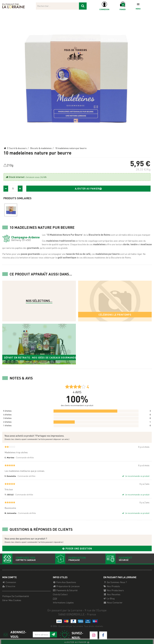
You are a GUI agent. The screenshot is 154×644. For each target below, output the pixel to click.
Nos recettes (112, 594)
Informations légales (63, 602)
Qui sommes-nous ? (115, 582)
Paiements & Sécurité (65, 590)
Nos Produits (112, 586)
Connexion (9, 582)
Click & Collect (60, 594)
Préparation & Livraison (66, 586)
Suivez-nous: (71, 635)
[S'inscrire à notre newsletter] (53, 634)
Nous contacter (113, 602)
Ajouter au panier (89, 189)
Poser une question (77, 548)
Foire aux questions (64, 582)
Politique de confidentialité (16, 596)
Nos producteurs (114, 590)
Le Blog (109, 598)
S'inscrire (9, 586)
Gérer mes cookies (12, 600)
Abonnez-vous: (14, 634)
